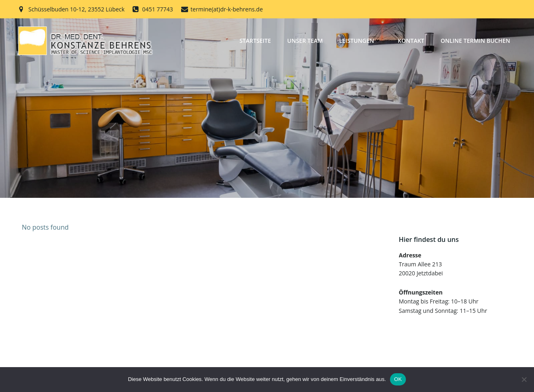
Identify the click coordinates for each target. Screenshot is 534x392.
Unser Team (305, 41)
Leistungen (360, 41)
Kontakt (411, 41)
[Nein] (524, 379)
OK (398, 379)
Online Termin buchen (475, 41)
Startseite (255, 41)
